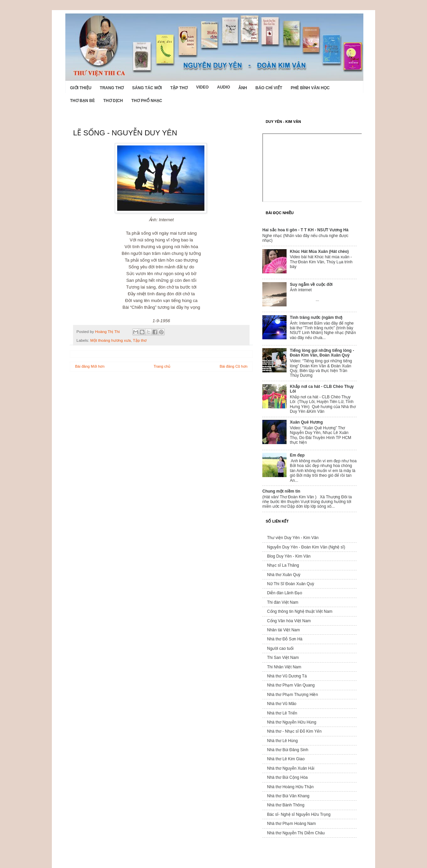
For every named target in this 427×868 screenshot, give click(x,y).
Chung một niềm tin (281, 491)
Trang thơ (112, 88)
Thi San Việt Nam (283, 658)
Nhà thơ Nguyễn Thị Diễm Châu (296, 833)
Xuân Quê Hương (306, 422)
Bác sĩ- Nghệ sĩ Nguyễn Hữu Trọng (299, 814)
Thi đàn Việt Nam (283, 602)
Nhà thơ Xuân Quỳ (284, 575)
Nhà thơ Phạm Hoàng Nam (291, 824)
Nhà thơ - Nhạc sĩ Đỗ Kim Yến (294, 731)
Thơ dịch (113, 101)
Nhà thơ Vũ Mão (282, 704)
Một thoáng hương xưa (110, 340)
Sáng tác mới (147, 88)
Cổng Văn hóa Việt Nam (289, 621)
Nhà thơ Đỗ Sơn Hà (285, 639)
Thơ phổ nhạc (147, 101)
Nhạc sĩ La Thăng (283, 565)
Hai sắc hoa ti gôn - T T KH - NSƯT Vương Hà (305, 230)
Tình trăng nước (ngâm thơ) (316, 318)
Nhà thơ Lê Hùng (282, 741)
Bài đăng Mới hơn (90, 366)
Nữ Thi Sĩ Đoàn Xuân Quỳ (291, 584)
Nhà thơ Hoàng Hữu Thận (290, 787)
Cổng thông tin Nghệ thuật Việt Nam (300, 611)
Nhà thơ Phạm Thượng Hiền (292, 695)
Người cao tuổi (280, 648)
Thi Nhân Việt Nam (284, 667)
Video (202, 87)
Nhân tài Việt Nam (284, 630)
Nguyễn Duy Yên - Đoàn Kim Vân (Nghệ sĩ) (306, 547)
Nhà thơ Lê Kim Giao (286, 759)
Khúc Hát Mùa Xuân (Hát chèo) (319, 252)
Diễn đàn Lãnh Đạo (285, 593)
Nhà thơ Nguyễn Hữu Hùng (292, 722)
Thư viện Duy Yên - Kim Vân (293, 538)
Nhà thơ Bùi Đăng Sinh (288, 750)
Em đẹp (297, 455)
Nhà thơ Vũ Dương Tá (287, 676)
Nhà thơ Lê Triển (282, 713)
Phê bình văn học (310, 88)
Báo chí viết (269, 88)
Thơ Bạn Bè (83, 101)
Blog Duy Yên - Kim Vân (289, 556)
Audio (223, 87)
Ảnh (243, 88)
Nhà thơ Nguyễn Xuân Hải (291, 768)
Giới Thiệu (81, 88)
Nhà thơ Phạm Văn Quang (291, 685)
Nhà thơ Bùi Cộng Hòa (287, 777)
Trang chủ (162, 366)
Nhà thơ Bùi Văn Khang (288, 796)
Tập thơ (179, 88)
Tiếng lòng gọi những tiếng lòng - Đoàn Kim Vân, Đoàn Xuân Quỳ (322, 353)
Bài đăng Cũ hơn (234, 366)
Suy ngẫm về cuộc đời (311, 285)
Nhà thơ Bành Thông (286, 805)
